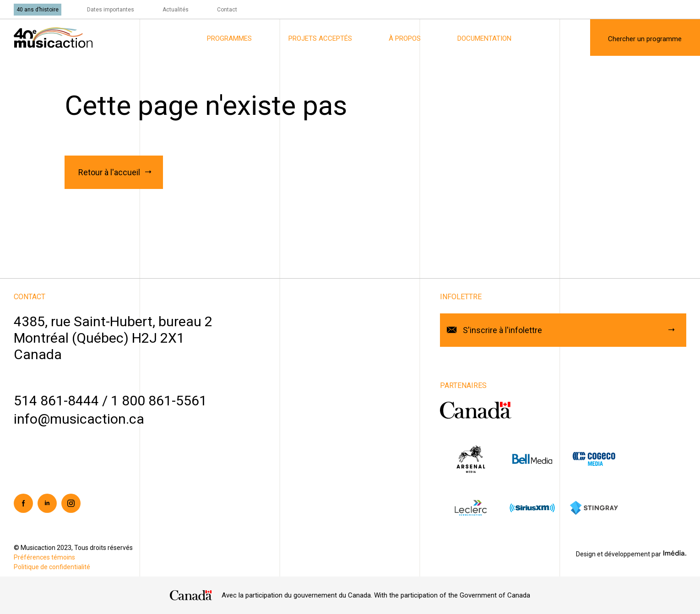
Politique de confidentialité (52, 567)
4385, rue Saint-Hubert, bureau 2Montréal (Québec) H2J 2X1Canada (113, 338)
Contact (227, 10)
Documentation (484, 38)
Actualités (176, 10)
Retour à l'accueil (109, 172)
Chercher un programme (645, 39)
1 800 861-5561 (159, 401)
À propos (405, 38)
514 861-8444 (56, 401)
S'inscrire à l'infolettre (502, 330)
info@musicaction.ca (79, 419)
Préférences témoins (44, 557)
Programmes (229, 38)
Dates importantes (111, 10)
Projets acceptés (320, 38)
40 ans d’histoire (38, 10)
